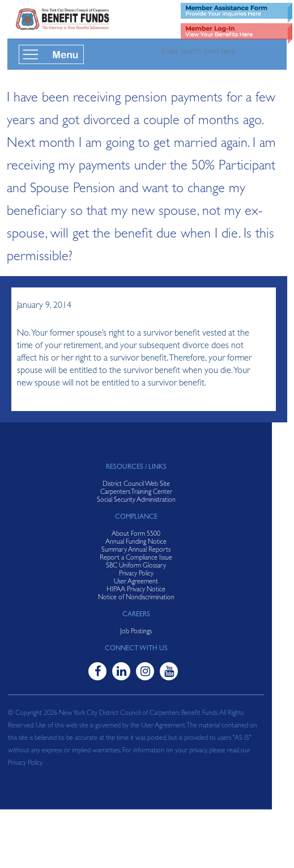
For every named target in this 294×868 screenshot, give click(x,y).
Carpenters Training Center (136, 493)
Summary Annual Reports (136, 551)
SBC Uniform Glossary (136, 566)
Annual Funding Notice (136, 543)
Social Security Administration (136, 501)
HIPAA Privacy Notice (136, 590)
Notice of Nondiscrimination (136, 598)
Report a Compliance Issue (136, 558)
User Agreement (136, 582)
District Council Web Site (136, 485)
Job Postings (136, 632)
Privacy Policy (136, 574)
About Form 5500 (136, 535)
